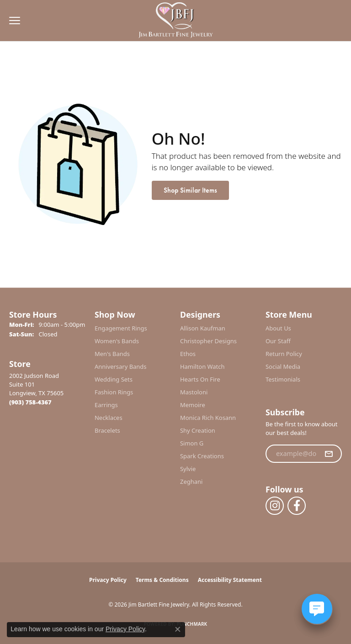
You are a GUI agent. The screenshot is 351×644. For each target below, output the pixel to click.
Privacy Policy (108, 580)
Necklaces (109, 418)
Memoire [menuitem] (193, 405)
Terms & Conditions (162, 580)
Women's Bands (117, 341)
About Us (278, 328)
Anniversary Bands (121, 367)
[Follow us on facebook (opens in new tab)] (297, 506)
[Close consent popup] (178, 629)
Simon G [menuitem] (192, 443)
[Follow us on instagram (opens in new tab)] (275, 506)
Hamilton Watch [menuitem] (202, 367)
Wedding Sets (114, 379)
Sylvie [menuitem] (188, 469)
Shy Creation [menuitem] (198, 430)
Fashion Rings (114, 392)
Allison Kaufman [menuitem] (203, 328)
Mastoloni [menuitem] (194, 392)
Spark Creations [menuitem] (202, 456)
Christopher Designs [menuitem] (208, 341)
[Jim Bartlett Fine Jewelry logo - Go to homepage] (176, 21)
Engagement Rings (121, 328)
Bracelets (107, 430)
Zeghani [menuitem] (191, 482)
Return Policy (284, 354)
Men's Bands (112, 354)
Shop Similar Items (190, 190)
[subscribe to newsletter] (329, 454)
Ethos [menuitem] (188, 354)
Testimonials (283, 379)
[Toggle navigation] (12, 21)
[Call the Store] (30, 402)
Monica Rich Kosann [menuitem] (208, 418)
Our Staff (278, 341)
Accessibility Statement (230, 580)
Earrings (106, 405)
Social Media (283, 367)
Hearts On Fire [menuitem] (200, 379)
